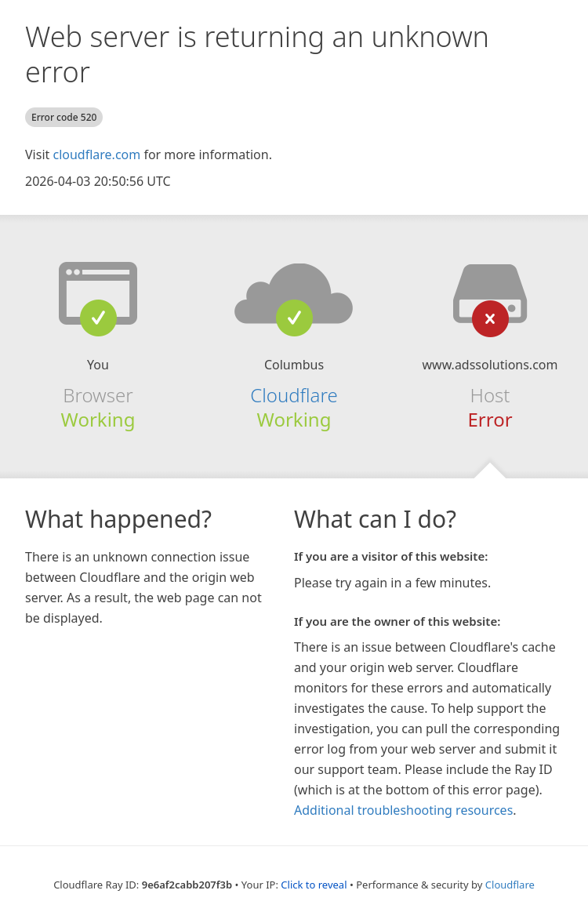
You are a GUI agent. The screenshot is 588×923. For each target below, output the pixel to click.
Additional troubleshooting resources (403, 810)
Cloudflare (294, 395)
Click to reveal (314, 885)
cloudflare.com (96, 154)
